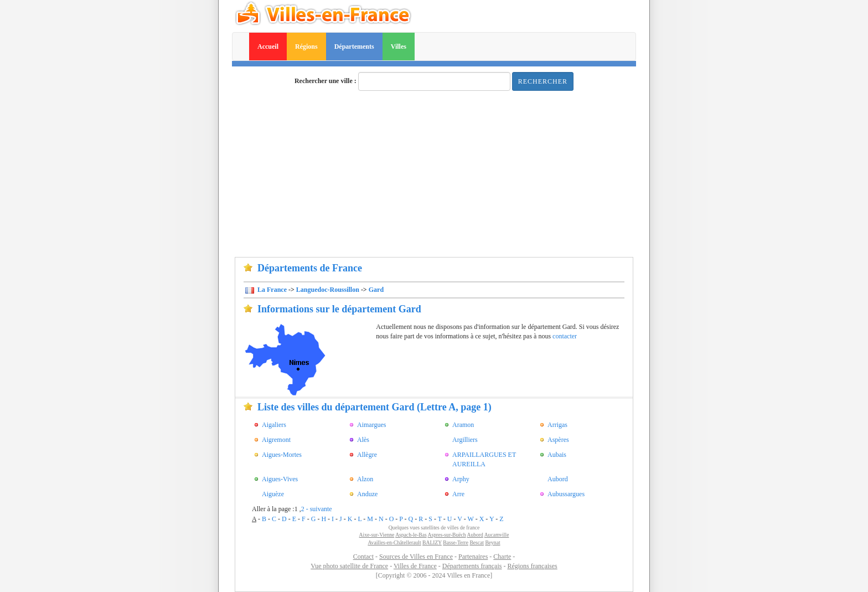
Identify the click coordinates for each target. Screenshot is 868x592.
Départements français (472, 566)
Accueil (268, 47)
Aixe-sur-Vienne (377, 535)
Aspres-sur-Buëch (447, 535)
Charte (502, 557)
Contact (363, 557)
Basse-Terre (456, 542)
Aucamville (497, 535)
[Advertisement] (434, 174)
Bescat (477, 542)
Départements (354, 47)
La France (271, 290)
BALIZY (432, 542)
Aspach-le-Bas (411, 535)
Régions (306, 47)
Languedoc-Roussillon (328, 290)
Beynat (492, 542)
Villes (399, 47)
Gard (376, 290)
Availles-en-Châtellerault (394, 542)
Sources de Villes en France (416, 557)
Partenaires (473, 557)
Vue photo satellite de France (349, 566)
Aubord (475, 535)
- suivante (319, 509)
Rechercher (543, 81)
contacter (565, 336)
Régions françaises (532, 566)
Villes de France (415, 566)
